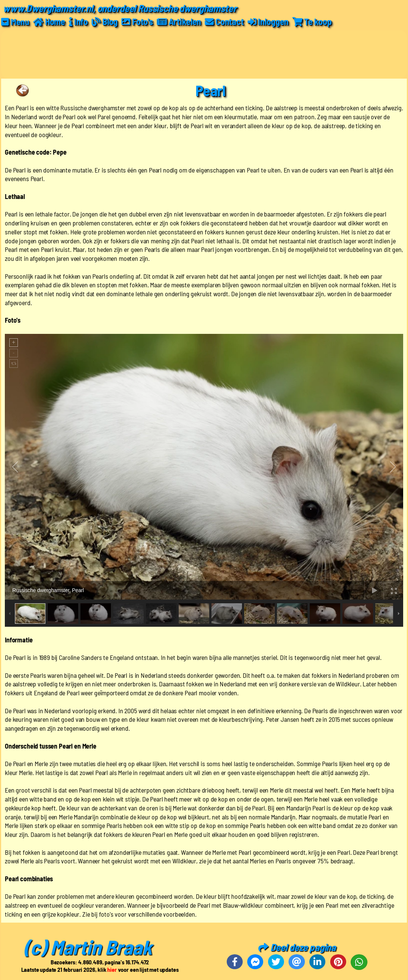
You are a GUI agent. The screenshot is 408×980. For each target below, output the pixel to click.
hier (112, 969)
